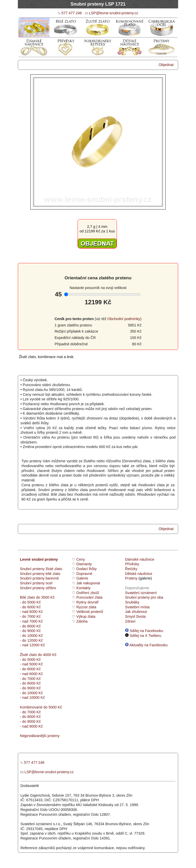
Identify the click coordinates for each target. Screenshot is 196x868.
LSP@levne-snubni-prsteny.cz (113, 13)
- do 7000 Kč (30, 616)
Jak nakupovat (88, 583)
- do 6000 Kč (30, 607)
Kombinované (31, 707)
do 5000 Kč (52, 707)
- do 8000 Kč (30, 626)
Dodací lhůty (87, 569)
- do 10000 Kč (31, 636)
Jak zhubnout (136, 612)
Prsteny (131, 578)
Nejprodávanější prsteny (40, 736)
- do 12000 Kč (31, 640)
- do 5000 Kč (30, 602)
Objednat (166, 65)
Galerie (82, 578)
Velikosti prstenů (90, 612)
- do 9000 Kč (30, 631)
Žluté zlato (28, 655)
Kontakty (83, 588)
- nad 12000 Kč (32, 645)
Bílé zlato (27, 597)
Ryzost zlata (86, 607)
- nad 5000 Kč (31, 664)
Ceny (81, 559)
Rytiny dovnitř (87, 602)
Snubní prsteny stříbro (38, 588)
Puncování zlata (89, 597)
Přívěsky (132, 564)
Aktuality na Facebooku (146, 645)
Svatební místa (137, 607)
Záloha (82, 621)
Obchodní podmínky (124, 319)
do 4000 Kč (47, 655)
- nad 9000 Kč (31, 726)
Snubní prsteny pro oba (144, 597)
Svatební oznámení (141, 593)
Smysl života (135, 616)
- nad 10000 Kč (32, 698)
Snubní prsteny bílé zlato (40, 574)
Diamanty (84, 564)
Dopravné (84, 574)
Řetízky (131, 569)
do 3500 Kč (45, 597)
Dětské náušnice (139, 574)
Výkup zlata (86, 616)
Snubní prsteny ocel (36, 583)
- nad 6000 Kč (31, 612)
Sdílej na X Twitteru (143, 636)
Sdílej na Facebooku (144, 631)
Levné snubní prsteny (39, 559)
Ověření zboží (88, 593)
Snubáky (132, 602)
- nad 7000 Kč (31, 621)
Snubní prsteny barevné (39, 578)
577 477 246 (72, 13)
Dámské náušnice (140, 559)
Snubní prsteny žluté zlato (41, 569)
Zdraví (130, 621)
